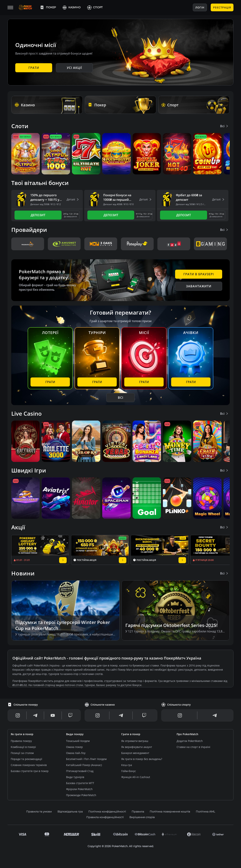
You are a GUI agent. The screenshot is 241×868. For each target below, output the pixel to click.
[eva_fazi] (174, 244)
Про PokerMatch (187, 734)
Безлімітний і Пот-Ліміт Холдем (86, 759)
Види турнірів (75, 777)
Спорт (95, 8)
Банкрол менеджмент (135, 753)
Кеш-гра (127, 765)
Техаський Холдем (78, 741)
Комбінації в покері (23, 747)
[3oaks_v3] (101, 244)
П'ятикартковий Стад (80, 771)
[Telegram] (35, 715)
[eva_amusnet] (64, 244)
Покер (48, 8)
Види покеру (75, 734)
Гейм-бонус (129, 771)
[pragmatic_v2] (28, 244)
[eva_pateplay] (137, 244)
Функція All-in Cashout (136, 777)
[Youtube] (53, 715)
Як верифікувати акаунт (137, 747)
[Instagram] (18, 715)
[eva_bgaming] (210, 244)
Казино (71, 8)
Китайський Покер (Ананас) (84, 765)
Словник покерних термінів (29, 765)
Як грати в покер (22, 734)
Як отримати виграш (135, 741)
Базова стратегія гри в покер (30, 771)
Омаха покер (74, 747)
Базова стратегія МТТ (80, 783)
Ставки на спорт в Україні (193, 747)
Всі (225, 126)
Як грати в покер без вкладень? (142, 759)
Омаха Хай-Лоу (76, 753)
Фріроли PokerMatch (79, 789)
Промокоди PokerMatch (81, 795)
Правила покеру (21, 741)
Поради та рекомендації (26, 759)
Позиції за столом (22, 753)
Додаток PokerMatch (190, 741)
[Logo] (28, 8)
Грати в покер (131, 734)
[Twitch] (70, 715)
